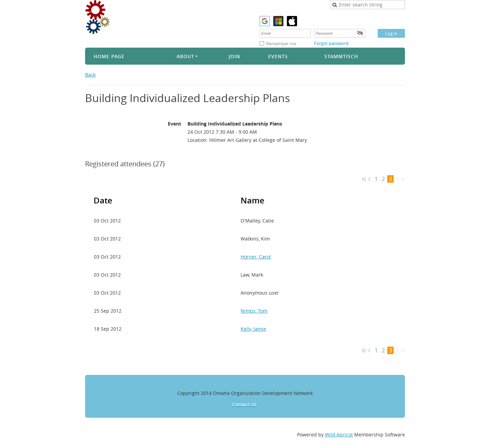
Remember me (281, 44)
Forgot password (331, 43)
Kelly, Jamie (253, 329)
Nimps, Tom (254, 311)
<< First (364, 179)
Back (90, 75)
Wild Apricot (339, 435)
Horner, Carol (256, 257)
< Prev (370, 179)
